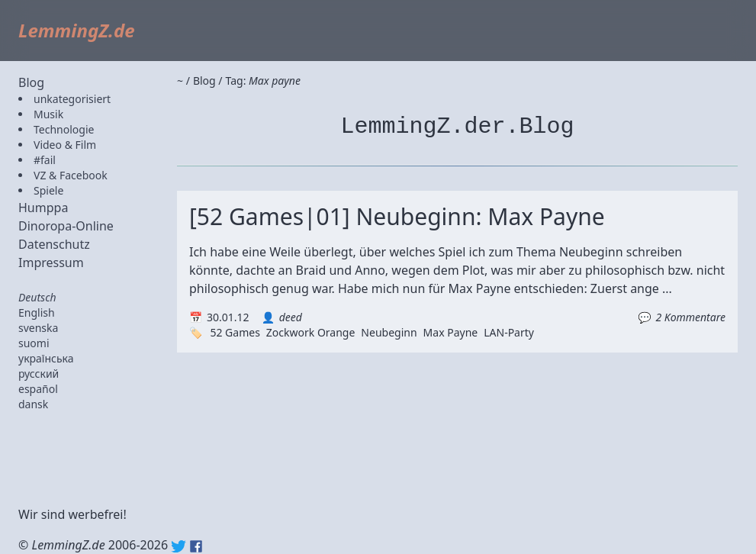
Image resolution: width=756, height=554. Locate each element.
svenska (38, 328)
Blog (31, 82)
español (38, 389)
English (37, 312)
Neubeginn (389, 332)
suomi (34, 343)
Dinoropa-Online (66, 226)
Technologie (64, 129)
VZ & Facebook (71, 175)
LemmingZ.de (77, 30)
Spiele (48, 190)
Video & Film (65, 145)
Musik (48, 114)
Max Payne (451, 332)
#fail (45, 160)
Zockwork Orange (311, 332)
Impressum (51, 263)
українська (46, 358)
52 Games (235, 332)
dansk (33, 404)
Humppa (43, 208)
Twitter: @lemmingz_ (179, 546)
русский (39, 374)
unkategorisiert (72, 99)
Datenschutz (54, 244)
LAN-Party (509, 332)
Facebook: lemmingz (196, 546)
